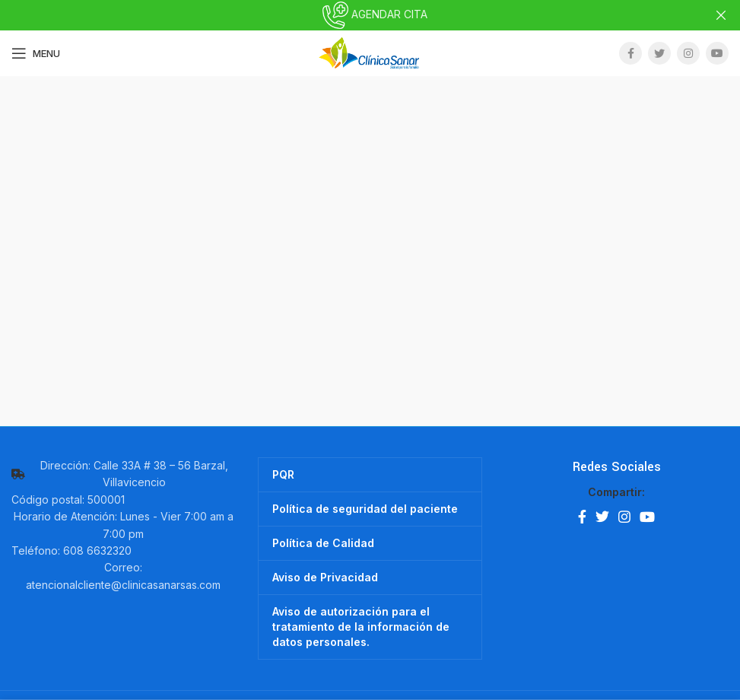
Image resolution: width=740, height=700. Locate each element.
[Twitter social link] (659, 53)
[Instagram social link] (688, 53)
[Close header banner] (721, 15)
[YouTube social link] (717, 53)
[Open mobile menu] (36, 53)
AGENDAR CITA (370, 14)
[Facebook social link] (630, 53)
